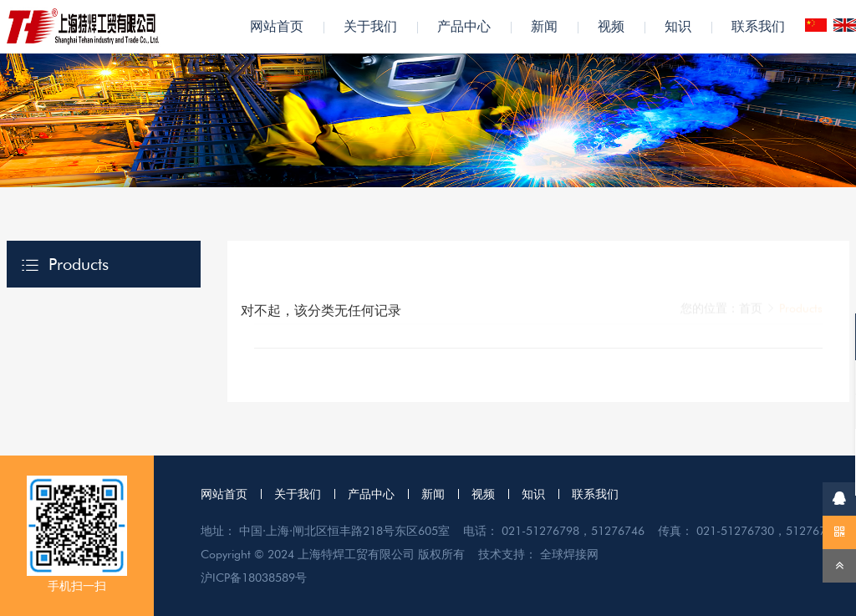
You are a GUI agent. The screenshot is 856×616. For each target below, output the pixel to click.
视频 (611, 26)
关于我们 (370, 26)
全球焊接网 (569, 554)
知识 (678, 26)
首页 (751, 271)
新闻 (544, 26)
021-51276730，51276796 (768, 531)
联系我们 (758, 26)
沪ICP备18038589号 (254, 578)
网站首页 (277, 26)
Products (79, 264)
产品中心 (464, 26)
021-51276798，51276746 (573, 531)
